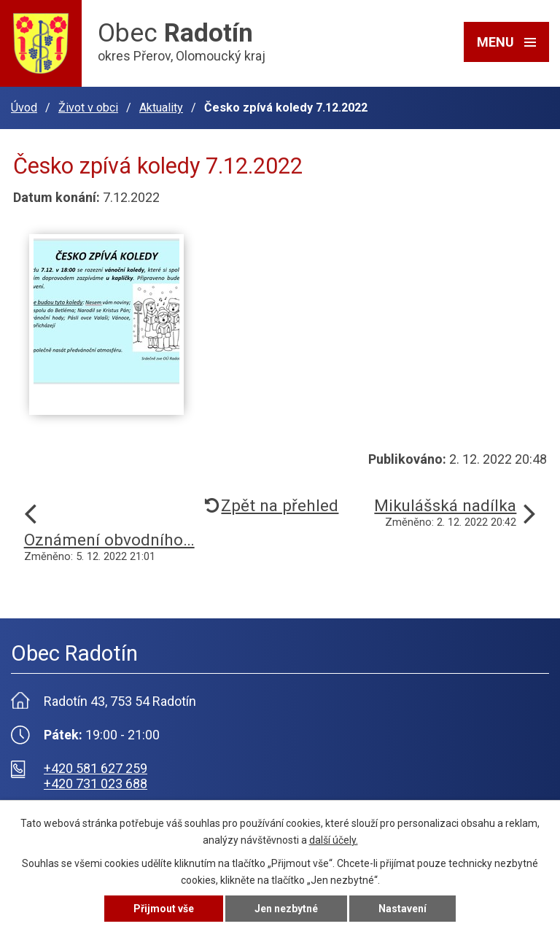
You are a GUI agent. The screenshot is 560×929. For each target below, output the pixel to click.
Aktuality (161, 108)
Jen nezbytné (286, 909)
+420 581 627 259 (96, 768)
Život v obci (88, 108)
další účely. (334, 840)
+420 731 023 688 (96, 784)
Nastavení (402, 909)
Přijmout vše (164, 909)
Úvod (24, 108)
